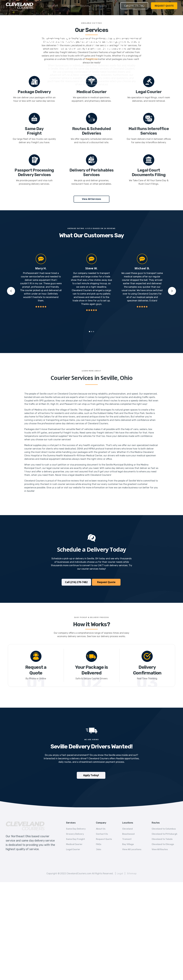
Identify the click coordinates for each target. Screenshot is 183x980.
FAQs (99, 844)
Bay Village (128, 844)
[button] (52, 6)
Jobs (99, 849)
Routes (85, 6)
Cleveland (127, 829)
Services (52, 6)
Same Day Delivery (76, 829)
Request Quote (106, 582)
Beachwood (128, 834)
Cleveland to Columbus (164, 829)
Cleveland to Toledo (162, 839)
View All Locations (132, 849)
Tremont (127, 839)
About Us (101, 829)
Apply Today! (91, 775)
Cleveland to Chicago (163, 844)
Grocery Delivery (75, 834)
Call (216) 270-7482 (134, 6)
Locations (69, 6)
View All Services (91, 199)
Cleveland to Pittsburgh (164, 834)
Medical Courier (74, 844)
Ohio (97, 34)
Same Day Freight (75, 839)
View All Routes (160, 849)
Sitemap (132, 874)
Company (101, 6)
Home (79, 34)
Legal (120, 874)
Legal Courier (73, 849)
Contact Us (102, 834)
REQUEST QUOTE (164, 6)
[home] (20, 6)
